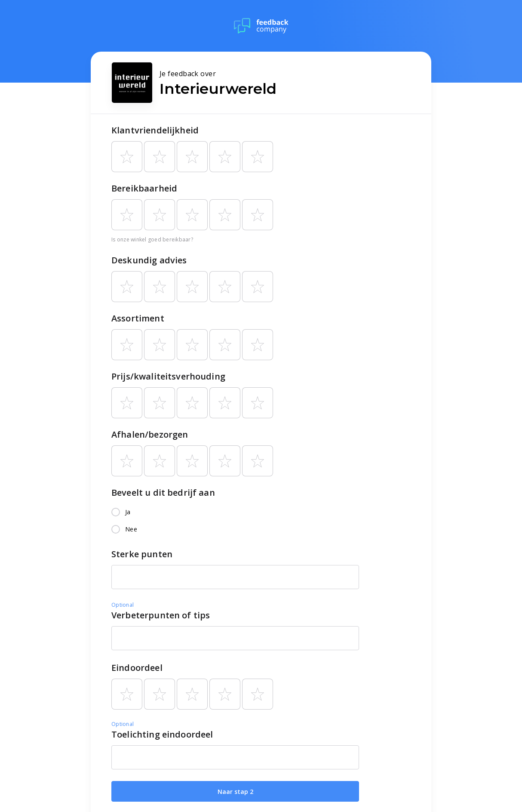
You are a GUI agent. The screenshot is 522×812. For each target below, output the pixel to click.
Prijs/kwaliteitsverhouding (168, 376)
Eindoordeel (137, 668)
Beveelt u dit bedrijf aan (163, 492)
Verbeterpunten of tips (161, 615)
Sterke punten (142, 554)
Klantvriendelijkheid (155, 130)
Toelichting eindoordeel (162, 734)
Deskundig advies (149, 260)
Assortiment (138, 318)
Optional (123, 605)
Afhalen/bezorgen (150, 434)
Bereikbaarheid (144, 188)
